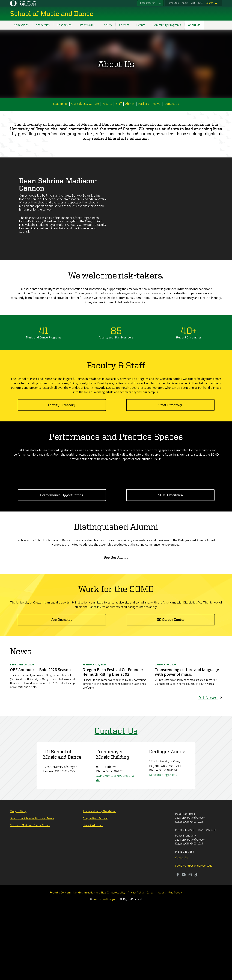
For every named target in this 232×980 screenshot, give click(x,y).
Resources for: (148, 3)
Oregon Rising (18, 882)
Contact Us (172, 104)
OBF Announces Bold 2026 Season (40, 741)
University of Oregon (104, 970)
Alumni (130, 104)
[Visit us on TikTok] (196, 946)
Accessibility (118, 963)
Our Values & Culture (85, 104)
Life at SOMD (87, 25)
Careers (124, 25)
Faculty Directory (62, 405)
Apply (185, 3)
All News (208, 768)
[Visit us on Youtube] (184, 946)
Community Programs (167, 25)
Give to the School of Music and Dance (32, 889)
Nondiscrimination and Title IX (91, 963)
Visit (193, 3)
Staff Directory (170, 405)
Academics (43, 25)
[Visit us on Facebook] (178, 946)
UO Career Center (171, 690)
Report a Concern (60, 963)
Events (141, 25)
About (162, 963)
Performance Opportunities (62, 566)
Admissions (21, 25)
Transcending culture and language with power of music (187, 743)
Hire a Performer (93, 896)
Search (209, 3)
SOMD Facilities (170, 566)
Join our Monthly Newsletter (99, 882)
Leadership (60, 104)
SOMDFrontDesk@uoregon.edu (194, 936)
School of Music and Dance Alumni (30, 896)
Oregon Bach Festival (95, 889)
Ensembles (64, 25)
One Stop (174, 3)
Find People (175, 963)
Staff (119, 104)
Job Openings (62, 690)
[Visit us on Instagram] (190, 946)
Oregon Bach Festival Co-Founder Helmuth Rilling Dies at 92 (113, 743)
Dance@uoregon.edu (163, 846)
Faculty (107, 25)
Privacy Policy (136, 963)
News (157, 104)
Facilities (144, 104)
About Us (194, 25)
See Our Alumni (116, 628)
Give (200, 3)
